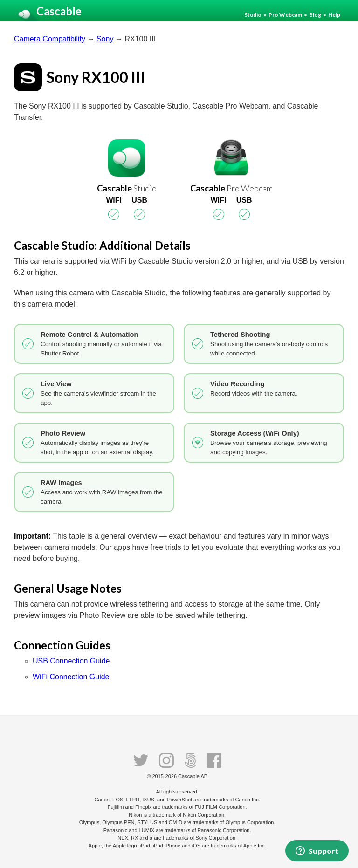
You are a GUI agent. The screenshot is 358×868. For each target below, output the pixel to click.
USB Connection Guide (71, 661)
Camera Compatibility (50, 39)
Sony (105, 39)
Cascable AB (193, 776)
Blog (315, 15)
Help (334, 15)
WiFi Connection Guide (71, 677)
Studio (253, 15)
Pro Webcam (285, 15)
